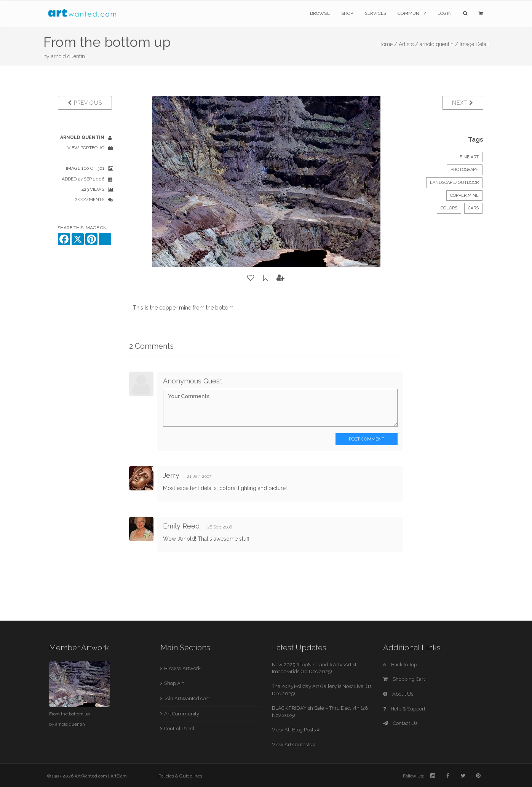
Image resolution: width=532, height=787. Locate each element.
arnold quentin (68, 56)
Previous (85, 103)
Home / (388, 44)
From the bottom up (69, 714)
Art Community (182, 714)
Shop (347, 13)
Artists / (408, 44)
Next (463, 103)
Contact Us (400, 723)
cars (473, 208)
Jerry (172, 475)
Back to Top (400, 665)
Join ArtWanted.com (187, 698)
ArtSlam (119, 776)
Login (445, 13)
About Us (398, 694)
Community (412, 13)
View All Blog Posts (296, 730)
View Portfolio (86, 148)
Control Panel (179, 729)
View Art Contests (294, 745)
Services (376, 13)
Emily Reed (181, 526)
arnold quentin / (439, 44)
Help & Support (404, 709)
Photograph (465, 170)
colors (449, 208)
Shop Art (174, 683)
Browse (320, 13)
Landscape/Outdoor (454, 183)
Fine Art (469, 157)
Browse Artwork (182, 668)
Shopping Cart (404, 679)
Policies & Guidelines (180, 776)
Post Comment (367, 439)
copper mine (464, 196)
